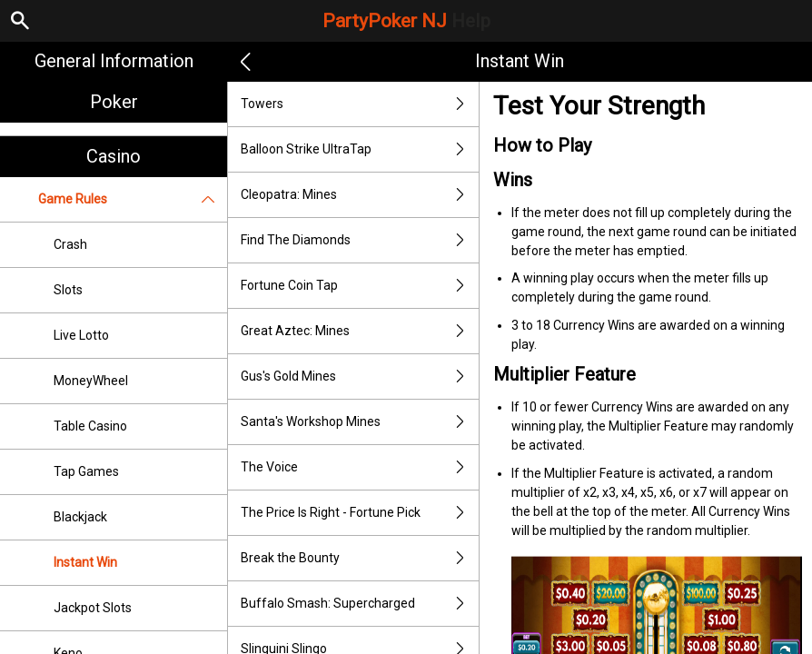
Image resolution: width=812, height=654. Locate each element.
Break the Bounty (359, 558)
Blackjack (80, 517)
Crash (70, 244)
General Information (114, 61)
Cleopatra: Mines (359, 195)
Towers (359, 104)
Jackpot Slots (93, 608)
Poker (114, 102)
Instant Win (85, 562)
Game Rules (133, 199)
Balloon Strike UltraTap (359, 149)
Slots (68, 290)
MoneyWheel (91, 381)
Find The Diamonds (359, 240)
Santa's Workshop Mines (359, 422)
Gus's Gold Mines (359, 377)
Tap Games (86, 471)
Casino (114, 156)
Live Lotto (81, 335)
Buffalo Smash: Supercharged (359, 604)
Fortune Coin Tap (359, 286)
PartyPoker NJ (406, 21)
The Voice (359, 467)
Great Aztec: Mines (359, 331)
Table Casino (90, 426)
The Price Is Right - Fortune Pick (359, 513)
